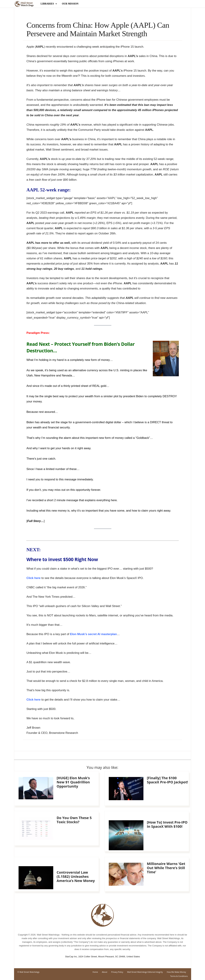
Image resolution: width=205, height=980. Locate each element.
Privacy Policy (117, 972)
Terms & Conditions (179, 976)
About (105, 972)
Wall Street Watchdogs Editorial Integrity (145, 972)
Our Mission (70, 4)
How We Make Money (176, 972)
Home (95, 972)
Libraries (49, 4)
